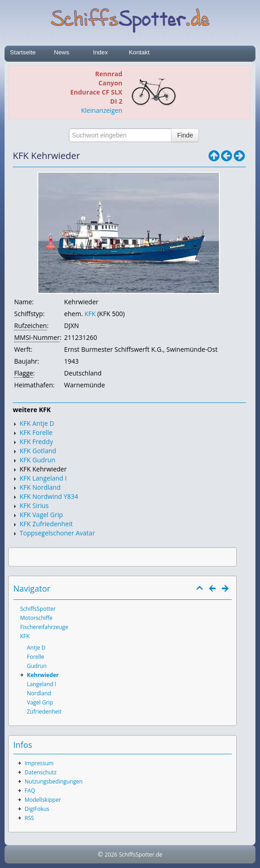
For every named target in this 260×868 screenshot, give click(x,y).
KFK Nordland (40, 487)
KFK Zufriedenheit (46, 524)
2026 (111, 855)
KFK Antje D (37, 423)
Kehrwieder (43, 675)
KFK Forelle (36, 432)
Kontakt (139, 52)
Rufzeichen (31, 325)
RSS (29, 818)
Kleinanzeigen (102, 110)
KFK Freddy (36, 442)
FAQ (30, 791)
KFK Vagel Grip (41, 515)
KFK (90, 314)
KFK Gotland (38, 451)
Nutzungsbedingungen (54, 781)
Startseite (23, 52)
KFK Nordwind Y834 (49, 496)
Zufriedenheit (44, 712)
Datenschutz (41, 772)
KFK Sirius (34, 505)
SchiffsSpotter (38, 609)
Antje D (36, 648)
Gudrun (37, 666)
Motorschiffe (36, 618)
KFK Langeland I (43, 478)
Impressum (39, 763)
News (61, 52)
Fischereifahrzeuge (44, 627)
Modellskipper (43, 800)
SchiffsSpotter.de (141, 855)
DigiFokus (37, 809)
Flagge (24, 373)
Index (101, 52)
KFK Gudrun (37, 460)
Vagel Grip (40, 702)
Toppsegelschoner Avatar (57, 533)
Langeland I (42, 684)
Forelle (36, 657)
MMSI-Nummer (37, 337)
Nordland (39, 693)
